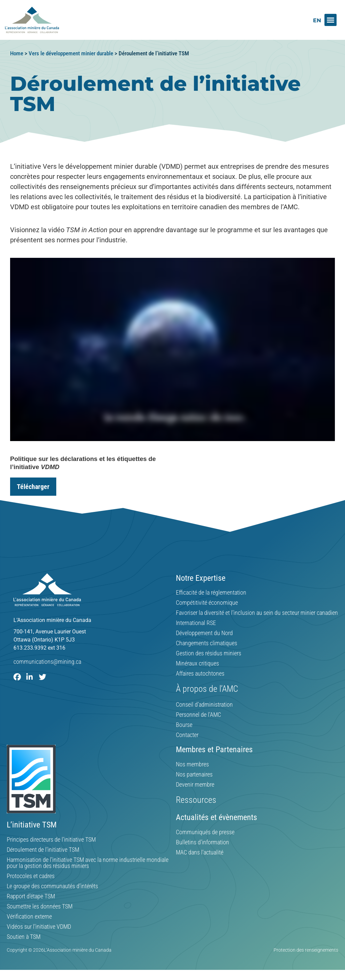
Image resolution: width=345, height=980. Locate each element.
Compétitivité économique (207, 603)
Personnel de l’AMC (198, 715)
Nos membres (192, 764)
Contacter (187, 735)
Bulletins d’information (202, 842)
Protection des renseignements (306, 950)
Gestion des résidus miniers (209, 653)
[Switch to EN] (317, 20)
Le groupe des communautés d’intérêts (52, 886)
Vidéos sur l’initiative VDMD (39, 927)
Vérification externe (29, 917)
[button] (331, 20)
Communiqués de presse (205, 832)
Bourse (184, 725)
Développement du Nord (204, 633)
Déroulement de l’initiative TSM (43, 850)
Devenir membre (195, 785)
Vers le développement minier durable (71, 53)
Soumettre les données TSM (40, 906)
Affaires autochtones (200, 674)
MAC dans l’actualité (200, 852)
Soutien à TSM (24, 937)
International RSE (196, 623)
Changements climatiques (207, 643)
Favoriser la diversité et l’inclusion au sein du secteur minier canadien (257, 613)
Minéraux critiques (197, 663)
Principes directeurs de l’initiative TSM (51, 840)
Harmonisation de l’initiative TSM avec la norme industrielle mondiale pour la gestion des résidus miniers (88, 863)
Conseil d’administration (204, 705)
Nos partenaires (194, 774)
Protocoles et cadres (31, 876)
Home (17, 53)
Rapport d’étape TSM (31, 896)
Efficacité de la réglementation (211, 593)
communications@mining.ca (47, 662)
